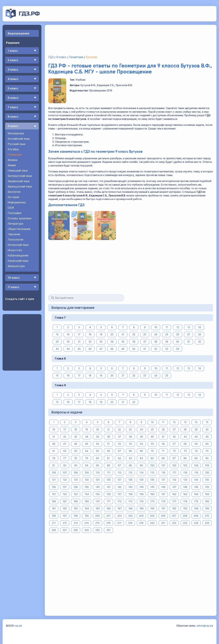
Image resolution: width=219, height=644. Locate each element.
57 (174, 444)
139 (87, 487)
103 (185, 465)
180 (207, 501)
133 (185, 480)
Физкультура (16, 266)
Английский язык (19, 139)
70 (152, 451)
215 (98, 523)
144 (141, 487)
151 (54, 494)
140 (97, 487)
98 (130, 465)
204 (141, 516)
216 (108, 523)
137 (65, 487)
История (13, 197)
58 (185, 444)
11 (167, 327)
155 (97, 494)
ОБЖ (11, 208)
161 (163, 494)
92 (65, 465)
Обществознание (19, 229)
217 (119, 523)
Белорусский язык (20, 176)
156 (108, 494)
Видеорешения (18, 33)
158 (130, 494)
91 (54, 465)
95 (98, 465)
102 (174, 465)
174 (141, 501)
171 (108, 501)
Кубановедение (18, 255)
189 (141, 509)
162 (174, 494)
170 (97, 501)
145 (152, 487)
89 (196, 458)
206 (163, 516)
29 (57, 342)
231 (108, 530)
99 (141, 465)
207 (174, 516)
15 (57, 334)
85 (152, 458)
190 (152, 509)
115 (152, 473)
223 (185, 523)
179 (196, 501)
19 (101, 334)
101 (163, 465)
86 (163, 458)
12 (178, 327)
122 (65, 480)
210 (207, 516)
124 (87, 480)
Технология (15, 239)
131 (163, 480)
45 (79, 349)
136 (54, 487)
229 (86, 530)
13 (188, 327)
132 (174, 480)
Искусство (15, 250)
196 (54, 516)
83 (130, 458)
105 (207, 465)
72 (174, 451)
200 (98, 516)
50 (134, 349)
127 (119, 480)
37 (145, 342)
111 (108, 473)
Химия (12, 165)
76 (54, 458)
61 (54, 451)
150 (207, 487)
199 (86, 516)
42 (199, 342)
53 (167, 349)
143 (130, 487)
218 (130, 523)
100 (152, 465)
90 (207, 458)
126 (108, 480)
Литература (15, 224)
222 (174, 523)
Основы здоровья (20, 218)
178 (185, 501)
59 (196, 444)
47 (101, 349)
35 (123, 342)
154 (86, 494)
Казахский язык (18, 261)
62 (65, 451)
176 (163, 501)
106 (54, 473)
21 (123, 334)
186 (108, 509)
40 (178, 342)
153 (76, 494)
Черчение (14, 234)
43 (57, 349)
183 (76, 509)
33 (101, 342)
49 (123, 349)
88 (185, 458)
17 (79, 334)
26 (178, 334)
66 (108, 451)
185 (97, 509)
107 (65, 473)
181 (54, 509)
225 (207, 523)
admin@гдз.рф (205, 626)
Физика (12, 160)
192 (174, 509)
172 (119, 501)
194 (196, 509)
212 (65, 523)
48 (112, 349)
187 (119, 509)
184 (86, 509)
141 (108, 487)
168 (76, 501)
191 (163, 509)
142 (119, 487)
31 (79, 342)
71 (163, 451)
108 (76, 473)
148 (185, 487)
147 (174, 487)
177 (174, 501)
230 (97, 530)
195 (207, 509)
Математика (16, 133)
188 (130, 509)
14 (199, 327)
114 (141, 473)
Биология (14, 192)
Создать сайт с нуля (20, 299)
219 (141, 523)
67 (119, 451)
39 (167, 342)
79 (87, 458)
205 (152, 516)
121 (54, 480)
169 (86, 501)
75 (207, 451)
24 (156, 334)
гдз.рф (18, 626)
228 (76, 530)
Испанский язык (18, 245)
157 (119, 494)
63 (76, 451)
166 (54, 501)
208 (185, 516)
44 (68, 349)
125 (98, 480)
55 (152, 444)
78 (76, 458)
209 (196, 516)
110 (97, 473)
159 (141, 494)
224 (196, 523)
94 (87, 465)
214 (87, 523)
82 (119, 458)
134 (196, 480)
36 (134, 342)
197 (65, 516)
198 (76, 516)
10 (156, 327)
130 (152, 480)
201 (108, 516)
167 (65, 501)
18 (90, 334)
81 (108, 458)
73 (185, 451)
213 (76, 523)
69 (141, 451)
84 (141, 458)
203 (130, 516)
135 (207, 480)
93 (76, 465)
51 (145, 349)
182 (65, 509)
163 (185, 494)
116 (163, 473)
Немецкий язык (18, 171)
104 (196, 465)
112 (119, 473)
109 (86, 473)
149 (196, 487)
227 (65, 530)
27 (188, 334)
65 (98, 451)
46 (90, 349)
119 (196, 473)
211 (54, 523)
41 (189, 342)
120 (207, 473)
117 (174, 473)
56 (163, 444)
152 (65, 494)
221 (163, 523)
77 (65, 458)
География (15, 213)
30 (68, 342)
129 (141, 480)
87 (174, 458)
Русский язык (17, 144)
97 (119, 465)
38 (156, 342)
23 (145, 334)
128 (130, 480)
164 (196, 494)
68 (130, 451)
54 (178, 349)
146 (163, 487)
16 (68, 334)
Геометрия (15, 155)
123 (76, 480)
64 (87, 451)
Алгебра (13, 149)
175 (152, 501)
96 (108, 465)
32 (90, 342)
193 (185, 509)
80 (98, 458)
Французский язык (20, 186)
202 (119, 516)
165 (207, 494)
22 (134, 334)
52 (156, 349)
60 (207, 444)
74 (196, 451)
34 (112, 342)
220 (152, 523)
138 (76, 487)
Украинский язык (19, 181)
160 (152, 494)
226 (54, 530)
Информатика (17, 202)
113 (130, 473)
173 (130, 501)
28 (199, 334)
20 (112, 334)
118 (185, 473)
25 (167, 334)
